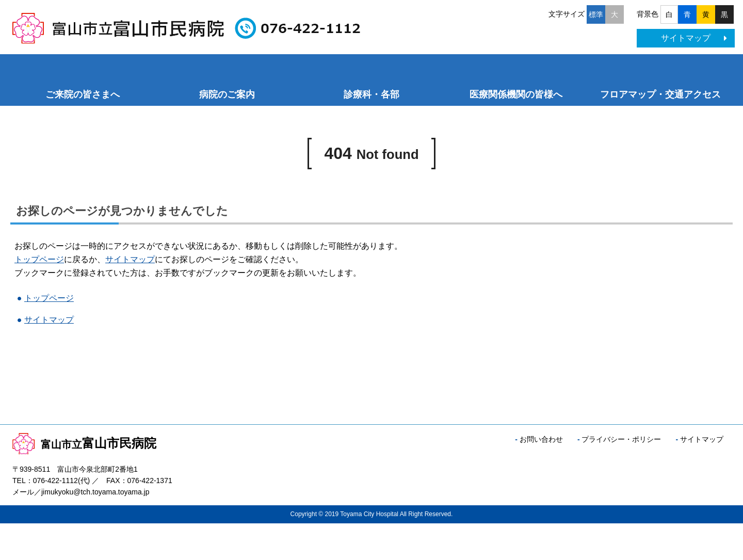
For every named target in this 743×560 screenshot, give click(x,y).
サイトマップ (694, 38)
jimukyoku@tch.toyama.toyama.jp (95, 492)
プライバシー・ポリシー (621, 439)
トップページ (39, 259)
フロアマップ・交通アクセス (660, 94)
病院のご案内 (227, 94)
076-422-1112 (55, 481)
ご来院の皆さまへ (83, 94)
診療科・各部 (372, 94)
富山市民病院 (84, 443)
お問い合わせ (541, 439)
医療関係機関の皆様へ (516, 94)
